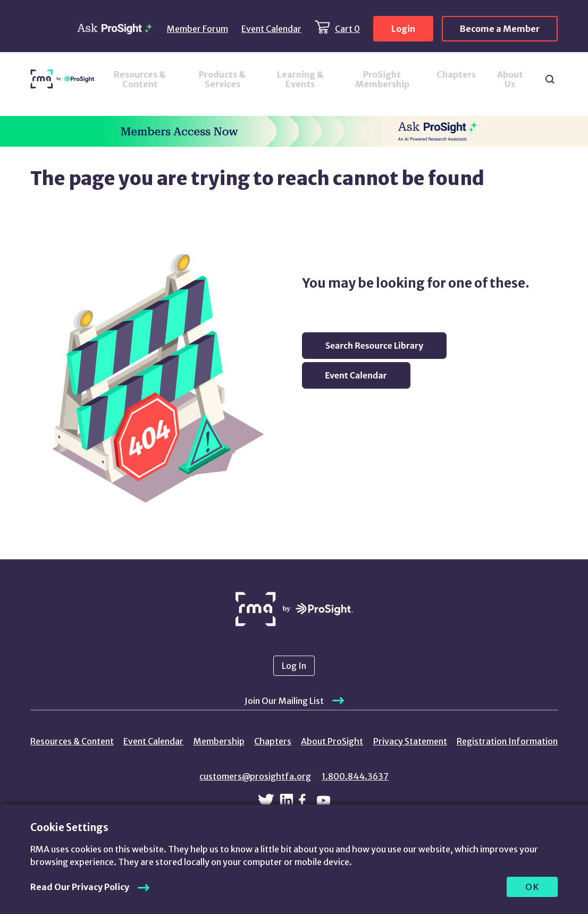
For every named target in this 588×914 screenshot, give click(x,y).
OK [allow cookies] (532, 887)
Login (403, 29)
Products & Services (222, 79)
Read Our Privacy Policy (80, 887)
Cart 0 (347, 29)
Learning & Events (300, 79)
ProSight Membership (382, 79)
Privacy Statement (410, 741)
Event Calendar (271, 29)
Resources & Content (140, 79)
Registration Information (507, 741)
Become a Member (500, 29)
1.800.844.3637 (355, 776)
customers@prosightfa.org (255, 776)
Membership (219, 741)
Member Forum (198, 29)
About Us (510, 79)
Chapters (456, 74)
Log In (294, 666)
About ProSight (332, 741)
